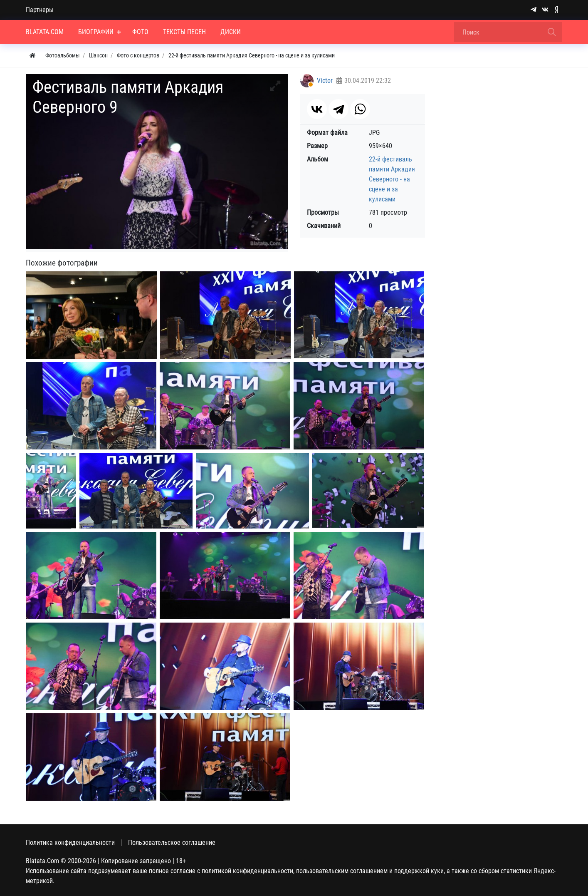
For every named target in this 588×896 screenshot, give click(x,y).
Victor (325, 81)
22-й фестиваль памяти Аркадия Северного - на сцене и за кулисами (392, 179)
